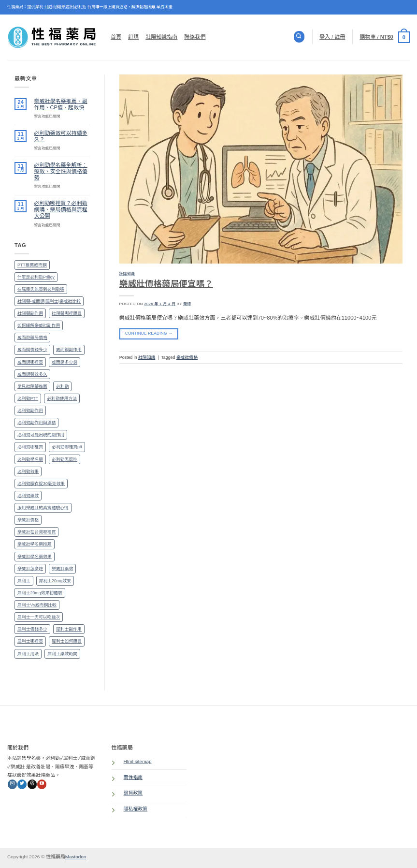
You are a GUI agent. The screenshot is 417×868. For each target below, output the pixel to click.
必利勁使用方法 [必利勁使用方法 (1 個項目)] (62, 398)
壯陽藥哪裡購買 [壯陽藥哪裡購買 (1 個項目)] (67, 313)
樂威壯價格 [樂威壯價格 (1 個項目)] (28, 520)
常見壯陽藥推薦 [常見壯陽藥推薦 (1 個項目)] (32, 386)
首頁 (116, 37)
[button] (385, 37)
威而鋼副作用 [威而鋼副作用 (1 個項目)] (69, 350)
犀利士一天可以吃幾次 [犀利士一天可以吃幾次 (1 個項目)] (39, 617)
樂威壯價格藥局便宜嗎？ (166, 284)
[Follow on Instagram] (12, 784)
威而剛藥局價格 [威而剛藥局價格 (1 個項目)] (32, 338)
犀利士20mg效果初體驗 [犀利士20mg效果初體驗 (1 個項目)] (40, 593)
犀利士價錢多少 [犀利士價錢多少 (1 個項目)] (32, 629)
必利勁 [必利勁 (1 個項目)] (63, 386)
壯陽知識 (127, 274)
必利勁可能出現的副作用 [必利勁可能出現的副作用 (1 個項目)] (41, 435)
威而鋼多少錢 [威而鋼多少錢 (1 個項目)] (65, 362)
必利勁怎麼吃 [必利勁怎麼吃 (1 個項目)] (65, 459)
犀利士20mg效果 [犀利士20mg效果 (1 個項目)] (55, 581)
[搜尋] (299, 37)
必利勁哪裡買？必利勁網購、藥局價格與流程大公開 (60, 210)
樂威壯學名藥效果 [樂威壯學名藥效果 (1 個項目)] (35, 557)
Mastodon (76, 857)
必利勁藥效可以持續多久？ (60, 136)
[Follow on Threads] (32, 784)
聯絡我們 (195, 37)
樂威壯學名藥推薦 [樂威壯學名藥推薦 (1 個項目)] (35, 544)
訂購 (133, 37)
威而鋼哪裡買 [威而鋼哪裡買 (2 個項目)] (30, 362)
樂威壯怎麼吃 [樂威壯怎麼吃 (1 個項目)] (30, 569)
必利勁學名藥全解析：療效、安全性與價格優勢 (60, 171)
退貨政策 (133, 793)
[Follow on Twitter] (22, 784)
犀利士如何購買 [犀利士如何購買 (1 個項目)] (67, 641)
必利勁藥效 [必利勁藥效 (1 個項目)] (28, 496)
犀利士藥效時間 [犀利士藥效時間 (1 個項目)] (62, 654)
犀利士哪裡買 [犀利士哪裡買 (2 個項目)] (30, 641)
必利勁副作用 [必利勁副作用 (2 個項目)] (30, 411)
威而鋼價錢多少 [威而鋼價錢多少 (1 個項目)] (32, 350)
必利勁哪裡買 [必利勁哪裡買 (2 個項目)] (30, 447)
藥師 (187, 304)
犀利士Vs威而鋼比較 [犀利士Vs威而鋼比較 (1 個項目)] (37, 605)
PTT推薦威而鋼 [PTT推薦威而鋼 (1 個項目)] (32, 265)
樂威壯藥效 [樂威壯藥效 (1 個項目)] (62, 569)
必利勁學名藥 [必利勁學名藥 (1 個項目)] (30, 459)
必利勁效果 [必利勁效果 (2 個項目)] (28, 471)
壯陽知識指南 (161, 37)
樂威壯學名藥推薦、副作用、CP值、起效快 (60, 104)
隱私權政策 (136, 809)
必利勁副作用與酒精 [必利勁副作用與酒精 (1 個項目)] (36, 423)
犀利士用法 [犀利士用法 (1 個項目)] (28, 654)
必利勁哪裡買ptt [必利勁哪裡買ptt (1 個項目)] (67, 447)
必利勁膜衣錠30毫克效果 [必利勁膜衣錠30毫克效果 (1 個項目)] (41, 484)
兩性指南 (133, 777)
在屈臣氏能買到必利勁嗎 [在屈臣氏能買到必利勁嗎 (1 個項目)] (41, 289)
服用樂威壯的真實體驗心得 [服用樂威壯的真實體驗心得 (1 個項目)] (43, 508)
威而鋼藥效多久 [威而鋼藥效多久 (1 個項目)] (32, 374)
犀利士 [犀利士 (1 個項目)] (24, 581)
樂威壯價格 (187, 357)
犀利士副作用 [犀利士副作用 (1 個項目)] (69, 629)
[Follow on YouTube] (42, 784)
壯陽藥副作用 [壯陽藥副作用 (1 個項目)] (30, 313)
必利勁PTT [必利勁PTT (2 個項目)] (28, 398)
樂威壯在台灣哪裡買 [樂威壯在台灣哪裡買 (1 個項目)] (36, 532)
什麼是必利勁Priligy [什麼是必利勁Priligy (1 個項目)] (36, 277)
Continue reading (149, 333)
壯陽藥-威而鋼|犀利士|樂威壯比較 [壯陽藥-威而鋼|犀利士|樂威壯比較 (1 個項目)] (49, 301)
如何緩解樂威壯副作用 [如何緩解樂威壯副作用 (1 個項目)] (39, 325)
